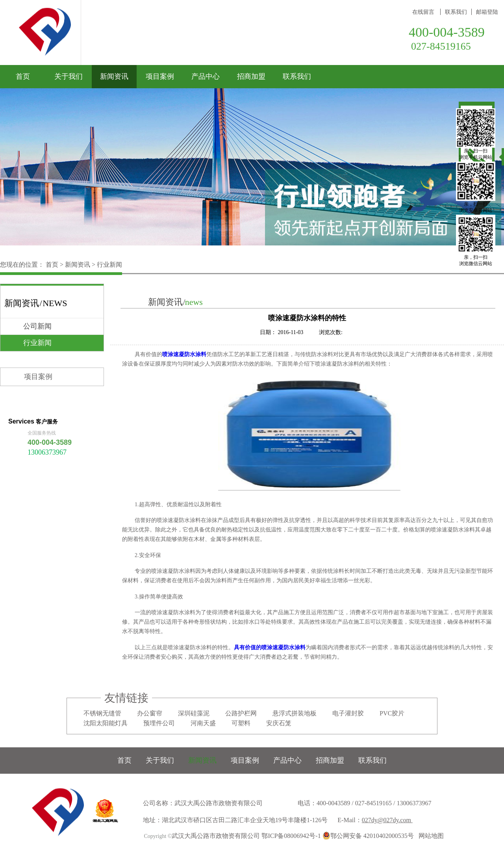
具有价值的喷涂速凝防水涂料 (270, 647)
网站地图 (430, 836)
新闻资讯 (78, 265)
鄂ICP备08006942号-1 (291, 836)
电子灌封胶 (348, 713)
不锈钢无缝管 (102, 713)
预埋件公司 (159, 723)
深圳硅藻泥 (194, 713)
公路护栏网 (241, 713)
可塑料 (241, 723)
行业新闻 (109, 265)
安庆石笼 (279, 723)
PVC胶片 (392, 713)
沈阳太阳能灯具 (106, 723)
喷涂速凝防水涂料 (184, 354)
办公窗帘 (150, 713)
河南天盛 (203, 723)
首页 (23, 76)
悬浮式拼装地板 (295, 713)
